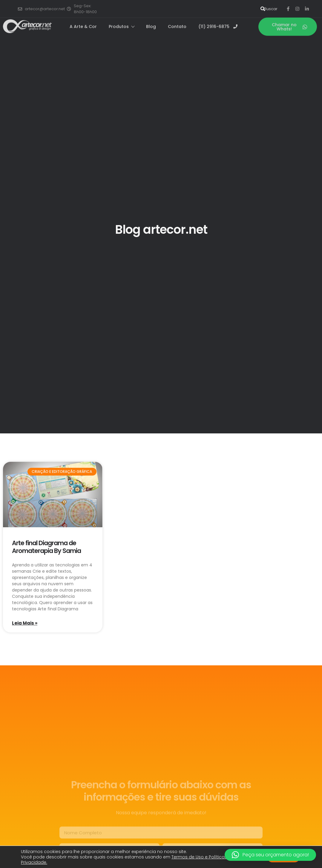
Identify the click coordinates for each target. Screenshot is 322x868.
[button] (270, 855)
